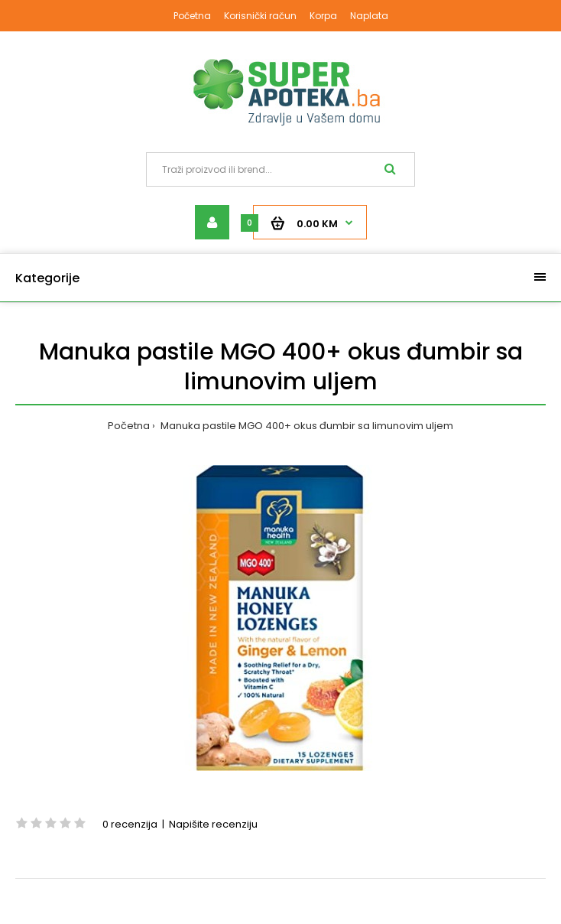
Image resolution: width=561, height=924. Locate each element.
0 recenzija (130, 824)
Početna (192, 16)
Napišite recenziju (213, 824)
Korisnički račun (260, 16)
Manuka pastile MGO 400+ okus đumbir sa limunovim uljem (306, 426)
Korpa (323, 16)
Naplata (369, 16)
